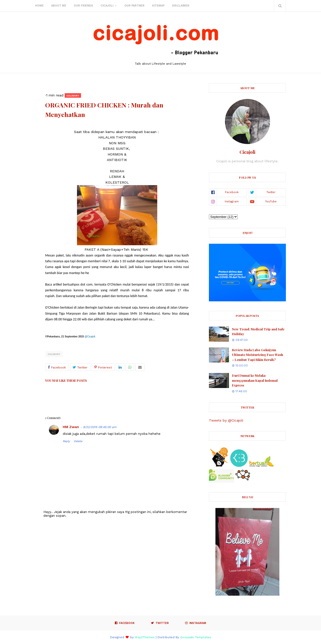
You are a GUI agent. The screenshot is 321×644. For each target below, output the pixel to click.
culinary (54, 354)
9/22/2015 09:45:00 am (100, 427)
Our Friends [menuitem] (83, 6)
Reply (66, 441)
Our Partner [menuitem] (134, 6)
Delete (78, 441)
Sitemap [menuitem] (158, 6)
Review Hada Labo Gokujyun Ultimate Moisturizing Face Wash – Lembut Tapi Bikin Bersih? (258, 355)
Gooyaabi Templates (196, 637)
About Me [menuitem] (59, 6)
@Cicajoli (90, 337)
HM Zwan (71, 427)
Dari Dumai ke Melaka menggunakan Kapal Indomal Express (255, 380)
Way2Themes (145, 637)
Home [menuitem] (39, 6)
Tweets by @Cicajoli (226, 420)
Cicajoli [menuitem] (107, 6)
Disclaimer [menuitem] (181, 6)
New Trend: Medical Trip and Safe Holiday (258, 332)
